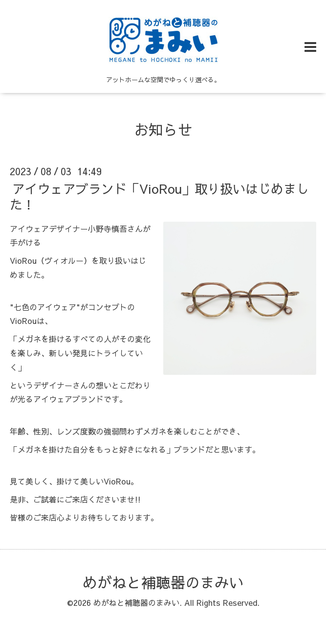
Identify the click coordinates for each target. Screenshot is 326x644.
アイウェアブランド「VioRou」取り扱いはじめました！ (159, 196)
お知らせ (163, 129)
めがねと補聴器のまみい (163, 582)
